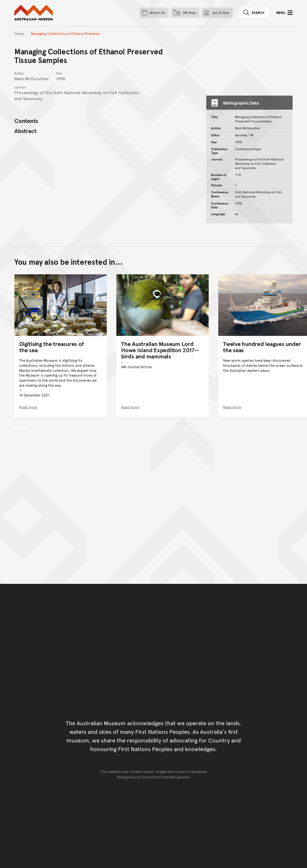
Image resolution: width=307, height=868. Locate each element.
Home (19, 33)
